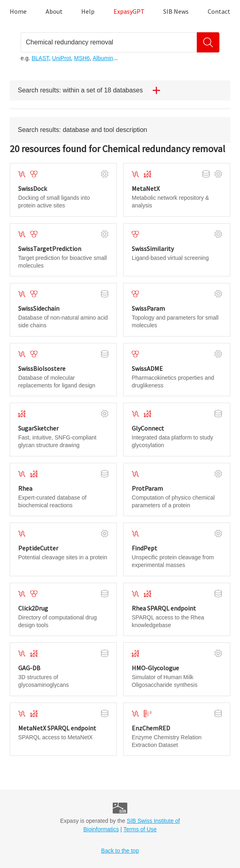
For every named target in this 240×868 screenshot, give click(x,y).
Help (88, 11)
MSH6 (82, 58)
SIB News (176, 11)
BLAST (40, 58)
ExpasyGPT (129, 11)
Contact (219, 11)
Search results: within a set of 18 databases (92, 90)
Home (18, 11)
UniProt (62, 58)
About (54, 11)
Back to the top (120, 851)
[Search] (208, 42)
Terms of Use (140, 829)
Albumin (103, 58)
